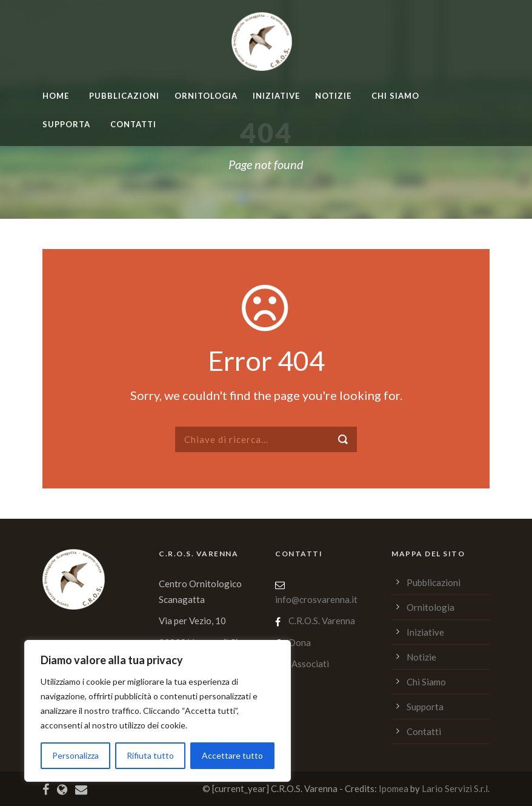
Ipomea (394, 788)
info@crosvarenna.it (316, 599)
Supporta (66, 124)
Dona (300, 642)
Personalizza (75, 755)
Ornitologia (206, 96)
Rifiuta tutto (150, 755)
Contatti (133, 124)
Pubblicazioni (124, 96)
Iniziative (276, 96)
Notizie (333, 96)
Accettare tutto (232, 755)
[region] (158, 711)
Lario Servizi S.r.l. (456, 788)
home (56, 96)
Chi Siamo (395, 96)
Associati (310, 664)
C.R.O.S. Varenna (322, 621)
